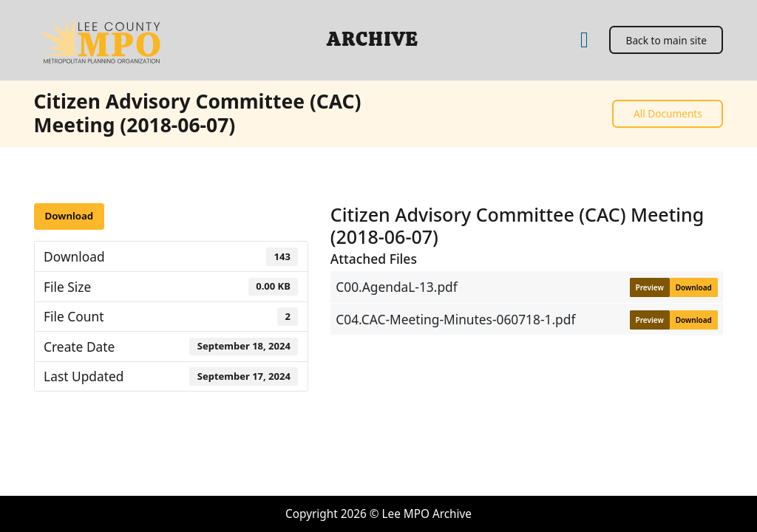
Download (69, 216)
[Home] (584, 40)
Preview (650, 287)
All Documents (668, 113)
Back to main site (666, 40)
